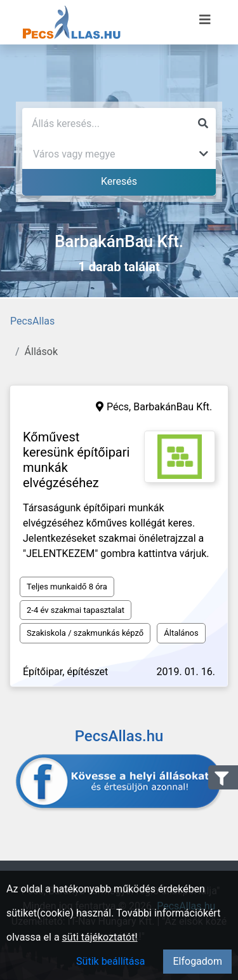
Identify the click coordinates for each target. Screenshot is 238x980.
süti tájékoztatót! (100, 937)
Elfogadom (197, 961)
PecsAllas (32, 321)
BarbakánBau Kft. (173, 407)
